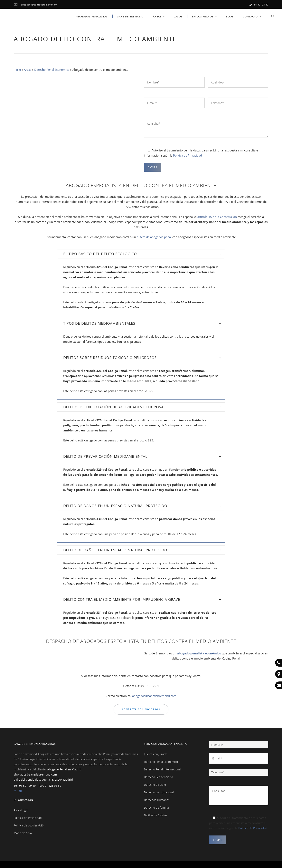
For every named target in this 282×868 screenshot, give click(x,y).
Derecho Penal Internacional (163, 769)
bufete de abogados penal (154, 237)
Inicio (17, 70)
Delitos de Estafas (156, 815)
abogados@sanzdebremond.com (35, 5)
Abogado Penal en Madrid (64, 769)
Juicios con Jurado (156, 754)
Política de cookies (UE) (29, 825)
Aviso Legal (21, 810)
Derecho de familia (156, 808)
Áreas (28, 70)
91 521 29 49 (259, 5)
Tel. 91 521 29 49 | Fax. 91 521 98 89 (37, 786)
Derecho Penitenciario (158, 777)
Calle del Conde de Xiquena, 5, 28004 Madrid (43, 780)
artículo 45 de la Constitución (217, 217)
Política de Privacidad (188, 155)
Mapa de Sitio (23, 833)
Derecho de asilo (155, 785)
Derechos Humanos (157, 800)
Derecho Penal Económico (52, 70)
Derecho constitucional (159, 792)
